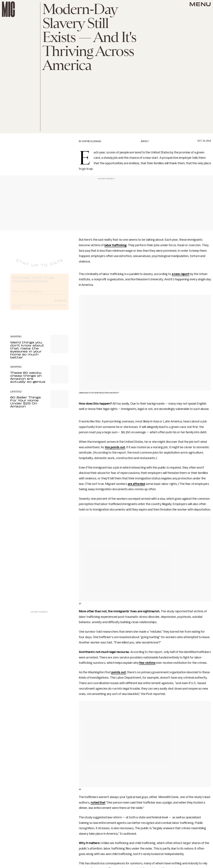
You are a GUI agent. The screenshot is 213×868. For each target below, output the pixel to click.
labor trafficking (115, 245)
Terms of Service (57, 308)
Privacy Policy (17, 310)
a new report (181, 274)
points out (118, 672)
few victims (147, 663)
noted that (98, 803)
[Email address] (39, 294)
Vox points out (115, 447)
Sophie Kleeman (91, 141)
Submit (60, 303)
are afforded (136, 484)
